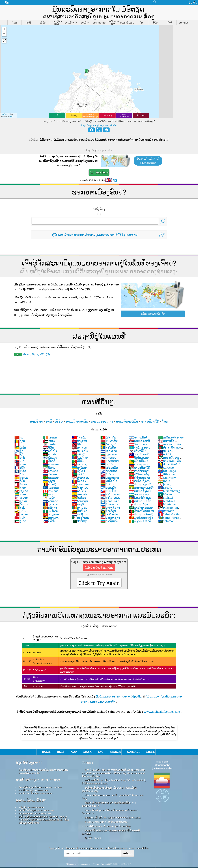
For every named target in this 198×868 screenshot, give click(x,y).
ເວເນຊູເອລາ (139, 456)
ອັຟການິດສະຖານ (141, 502)
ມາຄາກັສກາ (110, 499)
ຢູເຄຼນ (49, 472)
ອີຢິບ (20, 472)
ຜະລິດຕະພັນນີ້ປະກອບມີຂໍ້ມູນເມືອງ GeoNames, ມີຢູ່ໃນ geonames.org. (110, 781)
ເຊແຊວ (21, 482)
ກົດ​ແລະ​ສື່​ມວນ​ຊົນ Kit (29, 764)
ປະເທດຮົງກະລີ (140, 476)
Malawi (165, 489)
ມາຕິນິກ (79, 466)
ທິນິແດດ (79, 436)
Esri (12, 108)
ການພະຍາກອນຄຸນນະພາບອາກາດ (35, 805)
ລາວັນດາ (80, 459)
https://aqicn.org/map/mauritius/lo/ (99, 117)
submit (128, 845)
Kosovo (165, 479)
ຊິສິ (19, 445)
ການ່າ (20, 479)
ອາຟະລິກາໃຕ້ (139, 459)
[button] (4, 21)
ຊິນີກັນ (78, 452)
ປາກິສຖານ (81, 512)
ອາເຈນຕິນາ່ (138, 429)
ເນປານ (21, 489)
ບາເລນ (21, 506)
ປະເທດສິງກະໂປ (141, 482)
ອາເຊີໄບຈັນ (109, 512)
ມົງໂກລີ (79, 462)
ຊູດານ (21, 492)
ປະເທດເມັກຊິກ (140, 492)
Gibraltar (166, 466)
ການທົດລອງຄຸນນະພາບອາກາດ (33, 781)
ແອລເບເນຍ (110, 452)
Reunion (166, 502)
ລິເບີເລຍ (108, 466)
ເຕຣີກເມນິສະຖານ (171, 429)
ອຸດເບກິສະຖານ (140, 486)
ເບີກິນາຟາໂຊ (139, 466)
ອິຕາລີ (49, 452)
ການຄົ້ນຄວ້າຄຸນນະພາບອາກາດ (38, 771)
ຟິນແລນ (50, 449)
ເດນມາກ (51, 462)
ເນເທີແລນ (80, 506)
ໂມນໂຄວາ (80, 449)
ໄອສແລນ (51, 479)
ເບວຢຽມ (51, 476)
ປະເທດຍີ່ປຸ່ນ (138, 496)
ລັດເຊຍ (50, 466)
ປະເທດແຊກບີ (139, 432)
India (164, 472)
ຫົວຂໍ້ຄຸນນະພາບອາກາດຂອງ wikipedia (119, 688)
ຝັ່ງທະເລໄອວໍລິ (140, 512)
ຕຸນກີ (20, 509)
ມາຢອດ (50, 436)
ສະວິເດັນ (108, 439)
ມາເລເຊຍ (80, 456)
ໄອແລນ (50, 429)
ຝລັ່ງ (20, 459)
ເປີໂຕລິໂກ (108, 482)
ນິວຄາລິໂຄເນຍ (140, 489)
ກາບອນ (21, 486)
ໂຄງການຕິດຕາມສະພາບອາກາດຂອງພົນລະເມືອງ (108, 794)
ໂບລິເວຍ (79, 489)
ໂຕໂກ (20, 439)
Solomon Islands (166, 514)
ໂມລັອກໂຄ (109, 472)
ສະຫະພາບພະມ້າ (142, 479)
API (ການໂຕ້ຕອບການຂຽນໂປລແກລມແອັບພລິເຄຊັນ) (44, 811)
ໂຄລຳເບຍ (80, 479)
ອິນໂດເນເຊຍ (139, 449)
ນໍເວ (19, 452)
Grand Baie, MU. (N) (32, 346)
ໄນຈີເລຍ (51, 502)
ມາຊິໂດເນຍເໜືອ (141, 509)
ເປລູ (19, 436)
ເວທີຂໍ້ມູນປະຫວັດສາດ (29, 814)
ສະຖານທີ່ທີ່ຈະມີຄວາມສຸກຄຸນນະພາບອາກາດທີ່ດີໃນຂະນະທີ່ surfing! (111, 823)
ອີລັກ (48, 439)
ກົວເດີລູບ (108, 502)
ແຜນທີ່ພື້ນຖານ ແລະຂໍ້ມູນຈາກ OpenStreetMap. (108, 817)
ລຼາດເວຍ (79, 439)
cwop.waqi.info (90, 797)
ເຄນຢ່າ (50, 445)
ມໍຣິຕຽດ (79, 445)
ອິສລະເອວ (109, 462)
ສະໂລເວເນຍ (110, 489)
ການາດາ (51, 482)
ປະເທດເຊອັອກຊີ (141, 506)
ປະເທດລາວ (110, 469)
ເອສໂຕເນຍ (109, 456)
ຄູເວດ (20, 512)
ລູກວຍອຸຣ (108, 449)
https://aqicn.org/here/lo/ (99, 141)
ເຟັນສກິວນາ (139, 452)
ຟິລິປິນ (49, 512)
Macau (165, 486)
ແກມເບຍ (51, 456)
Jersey (164, 476)
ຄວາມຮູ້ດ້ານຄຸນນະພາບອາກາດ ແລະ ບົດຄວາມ (41, 778)
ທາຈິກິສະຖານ (140, 462)
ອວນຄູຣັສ (109, 479)
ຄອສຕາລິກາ (110, 509)
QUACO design (93, 829)
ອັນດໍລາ (79, 472)
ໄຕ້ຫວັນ (79, 429)
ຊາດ (20, 432)
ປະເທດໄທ (80, 442)
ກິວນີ (20, 499)
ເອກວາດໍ (79, 486)
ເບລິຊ (20, 462)
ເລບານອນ (80, 476)
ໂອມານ (21, 496)
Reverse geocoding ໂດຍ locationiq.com (106, 813)
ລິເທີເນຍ (108, 476)
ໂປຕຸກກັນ (108, 429)
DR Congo (167, 462)
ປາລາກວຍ (80, 469)
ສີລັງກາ (50, 499)
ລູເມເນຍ (51, 496)
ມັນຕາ (21, 476)
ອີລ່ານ (49, 459)
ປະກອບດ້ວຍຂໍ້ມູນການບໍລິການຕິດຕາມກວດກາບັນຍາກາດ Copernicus (110, 803)
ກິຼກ (19, 442)
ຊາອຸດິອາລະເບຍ (141, 499)
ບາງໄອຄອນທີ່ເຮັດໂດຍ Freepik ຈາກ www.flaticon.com (113, 809)
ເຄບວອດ (51, 492)
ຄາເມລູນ (80, 499)
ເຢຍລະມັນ (109, 459)
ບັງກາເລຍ (109, 445)
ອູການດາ (51, 509)
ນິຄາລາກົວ (109, 496)
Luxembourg (169, 482)
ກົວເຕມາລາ (110, 492)
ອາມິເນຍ (79, 482)
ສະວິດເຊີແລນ (140, 472)
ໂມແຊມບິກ (109, 436)
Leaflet (4, 106)
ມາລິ (20, 449)
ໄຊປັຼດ (49, 489)
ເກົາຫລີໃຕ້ (138, 442)
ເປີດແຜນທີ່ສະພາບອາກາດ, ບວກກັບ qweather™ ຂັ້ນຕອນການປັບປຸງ (113, 788)
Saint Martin (169, 506)
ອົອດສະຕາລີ (139, 445)
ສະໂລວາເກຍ (110, 486)
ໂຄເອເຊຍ (80, 492)
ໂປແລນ (21, 466)
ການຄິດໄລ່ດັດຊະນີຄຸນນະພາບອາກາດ (36, 802)
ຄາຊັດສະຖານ (140, 439)
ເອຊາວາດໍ (109, 442)
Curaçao (166, 459)
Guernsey (167, 469)
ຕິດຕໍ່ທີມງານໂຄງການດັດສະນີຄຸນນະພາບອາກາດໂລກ (43, 761)
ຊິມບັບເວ (79, 502)
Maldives (166, 492)
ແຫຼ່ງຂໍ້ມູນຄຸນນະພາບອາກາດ (32, 799)
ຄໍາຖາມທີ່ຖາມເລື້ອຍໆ (31, 791)
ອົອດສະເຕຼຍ (139, 436)
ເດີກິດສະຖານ (139, 469)
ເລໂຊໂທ (50, 442)
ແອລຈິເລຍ (80, 509)
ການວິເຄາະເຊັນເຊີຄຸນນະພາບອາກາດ (36, 784)
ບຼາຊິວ (49, 486)
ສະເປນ (21, 469)
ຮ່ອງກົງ (79, 496)
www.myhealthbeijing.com (162, 703)
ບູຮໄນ (20, 502)
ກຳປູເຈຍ (79, 432)
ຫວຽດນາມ (52, 506)
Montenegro (169, 496)
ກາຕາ (20, 456)
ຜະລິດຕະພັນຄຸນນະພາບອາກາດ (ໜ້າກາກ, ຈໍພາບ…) (43, 808)
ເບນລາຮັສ (109, 432)
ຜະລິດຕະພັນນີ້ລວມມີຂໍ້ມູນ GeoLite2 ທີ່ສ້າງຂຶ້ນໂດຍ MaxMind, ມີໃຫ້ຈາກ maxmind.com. (114, 773)
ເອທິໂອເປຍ (109, 506)
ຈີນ (19, 429)
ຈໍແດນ (49, 432)
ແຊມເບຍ (51, 469)
